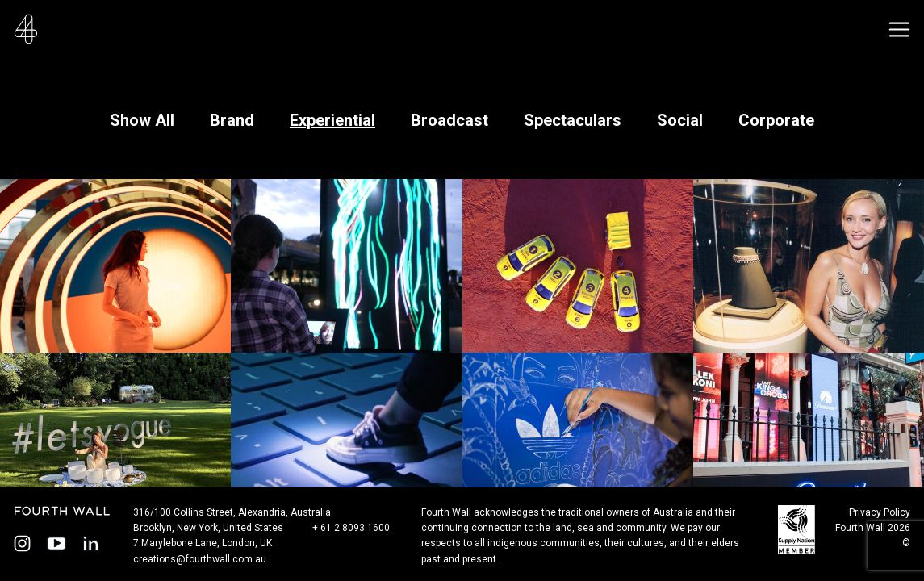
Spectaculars (573, 120)
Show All (142, 120)
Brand (232, 120)
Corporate (776, 120)
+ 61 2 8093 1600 (351, 528)
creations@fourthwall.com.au (200, 559)
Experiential (332, 120)
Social (680, 120)
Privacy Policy (880, 512)
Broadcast (449, 120)
